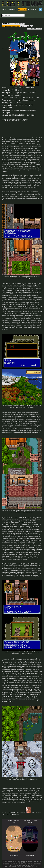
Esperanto (16, 549)
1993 (32, 26)
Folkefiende (35, 29)
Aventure (25, 26)
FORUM (13, 9)
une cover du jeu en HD (12, 814)
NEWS (5, 9)
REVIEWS (22, 9)
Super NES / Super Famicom (13, 24)
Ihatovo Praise (33, 682)
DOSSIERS (33, 9)
